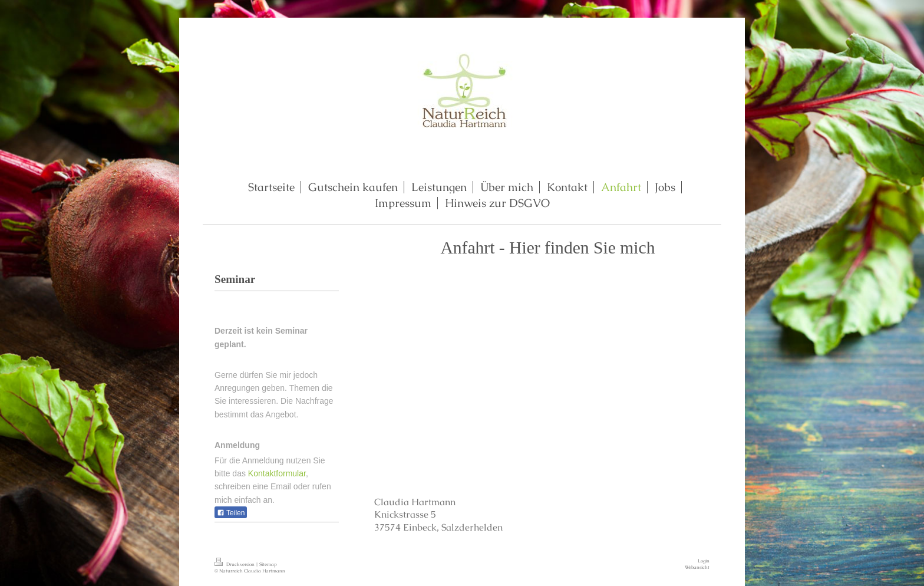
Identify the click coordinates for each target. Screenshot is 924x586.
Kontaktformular (277, 473)
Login (704, 561)
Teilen (231, 513)
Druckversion (235, 564)
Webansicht (697, 567)
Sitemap (268, 564)
